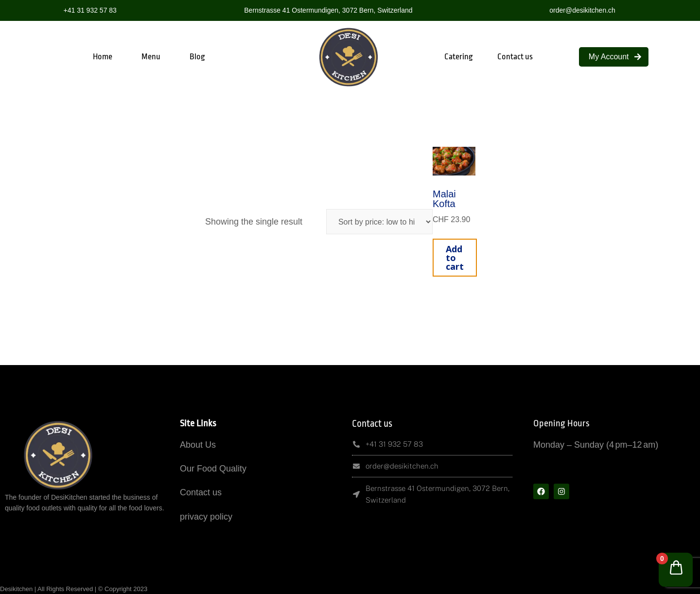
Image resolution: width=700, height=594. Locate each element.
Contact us (515, 57)
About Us (198, 445)
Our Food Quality (213, 469)
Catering (459, 57)
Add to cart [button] (455, 258)
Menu (151, 57)
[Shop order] (379, 222)
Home (103, 57)
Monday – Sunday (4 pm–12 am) (596, 445)
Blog (197, 57)
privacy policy (206, 517)
